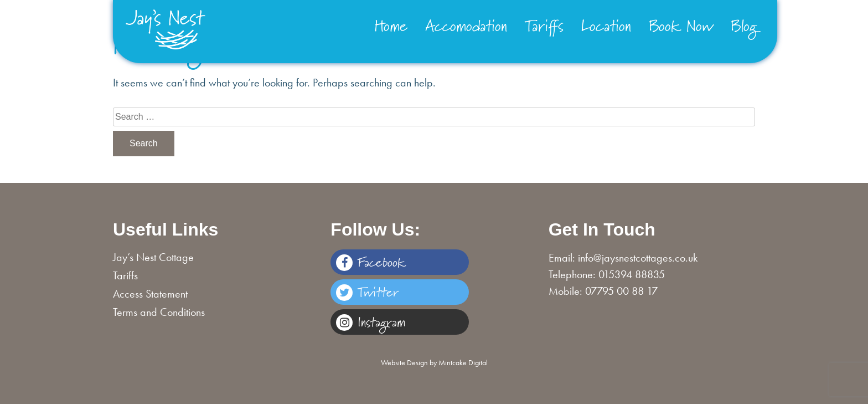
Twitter (367, 292)
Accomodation (466, 25)
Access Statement (150, 294)
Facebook (371, 262)
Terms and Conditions (159, 312)
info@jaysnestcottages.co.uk (638, 258)
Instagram (371, 322)
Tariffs (544, 25)
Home (391, 25)
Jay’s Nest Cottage (153, 257)
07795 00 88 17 (621, 291)
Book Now (681, 25)
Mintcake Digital (463, 362)
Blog (744, 25)
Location (606, 25)
